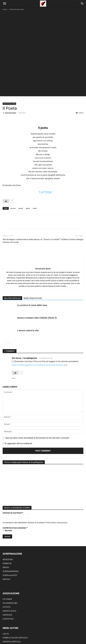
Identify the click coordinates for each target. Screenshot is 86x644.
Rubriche (21, 634)
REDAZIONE (8, 531)
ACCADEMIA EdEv (10, 574)
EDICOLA (6, 550)
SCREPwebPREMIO (11, 543)
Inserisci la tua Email (13, 484)
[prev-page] (4, 315)
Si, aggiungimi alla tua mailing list (17, 415)
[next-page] (8, 315)
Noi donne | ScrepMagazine (24, 330)
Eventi (39, 634)
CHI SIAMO (7, 570)
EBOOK (6, 539)
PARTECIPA (7, 586)
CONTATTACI (8, 590)
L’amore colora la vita (28, 302)
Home (5, 9)
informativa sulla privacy (57, 494)
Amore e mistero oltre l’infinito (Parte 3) (37, 290)
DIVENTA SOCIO (9, 582)
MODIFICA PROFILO (11, 617)
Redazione (63, 634)
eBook (54, 634)
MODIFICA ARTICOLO (12, 613)
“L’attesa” (45, 172)
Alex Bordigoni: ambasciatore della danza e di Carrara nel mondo (23, 221)
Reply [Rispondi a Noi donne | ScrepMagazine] (14, 350)
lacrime (13, 188)
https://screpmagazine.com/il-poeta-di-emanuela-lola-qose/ (38, 337)
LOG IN (6, 605)
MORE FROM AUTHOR (33, 270)
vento (35, 188)
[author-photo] (43, 236)
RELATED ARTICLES (12, 270)
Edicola (46, 634)
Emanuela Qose (10, 93)
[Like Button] (6, 181)
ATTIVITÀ (6, 578)
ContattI (72, 634)
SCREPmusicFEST (10, 546)
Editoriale (31, 634)
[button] (4, 4)
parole (21, 188)
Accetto (7, 502)
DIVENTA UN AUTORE (12, 621)
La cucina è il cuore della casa (32, 277)
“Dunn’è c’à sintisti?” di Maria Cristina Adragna (63, 219)
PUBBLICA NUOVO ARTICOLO (15, 609)
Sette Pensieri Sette (17, 9)
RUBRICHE (7, 535)
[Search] (82, 4)
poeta (28, 188)
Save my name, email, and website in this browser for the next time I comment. (37, 410)
